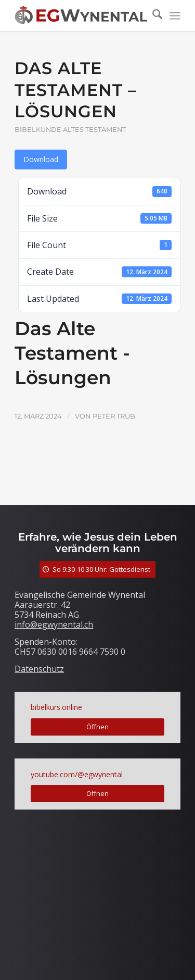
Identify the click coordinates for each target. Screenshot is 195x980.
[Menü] (175, 16)
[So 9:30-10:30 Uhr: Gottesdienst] (97, 569)
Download (41, 159)
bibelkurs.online (56, 707)
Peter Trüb (114, 416)
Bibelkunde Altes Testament (70, 130)
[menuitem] (152, 16)
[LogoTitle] (81, 16)
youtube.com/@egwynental (77, 774)
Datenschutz (39, 669)
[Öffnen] (97, 727)
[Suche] (152, 16)
